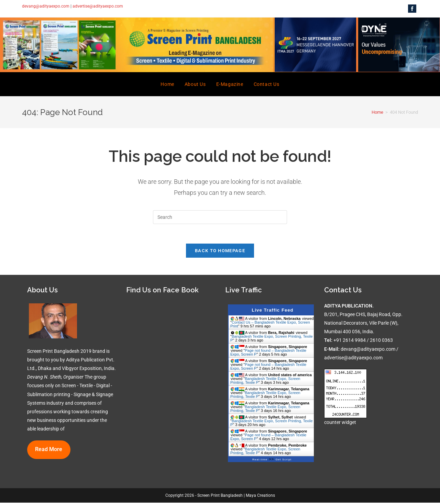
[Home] (377, 112)
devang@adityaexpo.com (46, 6)
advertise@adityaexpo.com (98, 6)
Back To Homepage (220, 252)
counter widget (340, 424)
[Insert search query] (220, 217)
